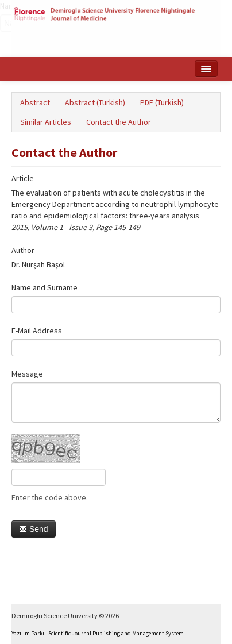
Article (23, 178)
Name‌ (0, 6)
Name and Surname (45, 287)
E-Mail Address (37, 331)
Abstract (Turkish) (95, 102)
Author (23, 250)
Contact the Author (119, 122)
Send (34, 529)
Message (27, 374)
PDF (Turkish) (162, 102)
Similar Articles (46, 122)
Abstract (35, 102)
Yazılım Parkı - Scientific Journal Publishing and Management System (98, 633)
